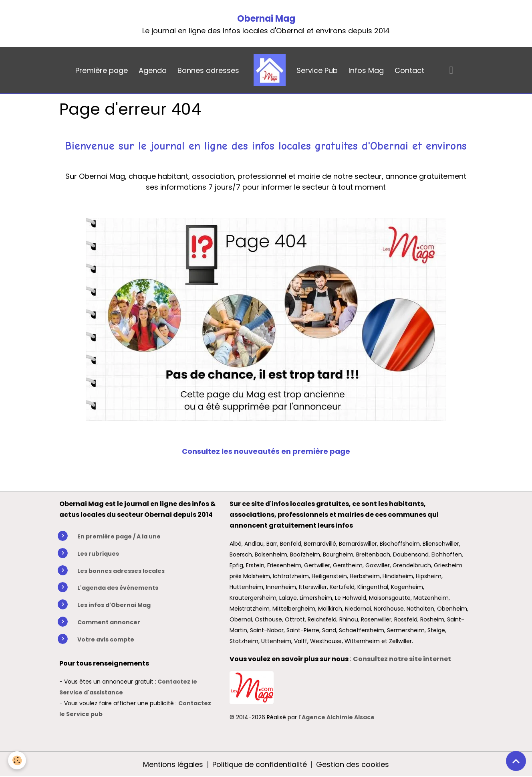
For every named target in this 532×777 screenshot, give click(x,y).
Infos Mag (366, 70)
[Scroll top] (516, 761)
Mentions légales (173, 764)
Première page (102, 70)
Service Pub (317, 70)
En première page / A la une (119, 536)
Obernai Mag (266, 19)
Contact (409, 70)
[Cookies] (17, 760)
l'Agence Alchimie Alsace (337, 717)
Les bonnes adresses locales (121, 571)
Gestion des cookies (353, 764)
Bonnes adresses (208, 70)
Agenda (153, 70)
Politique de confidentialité (260, 764)
